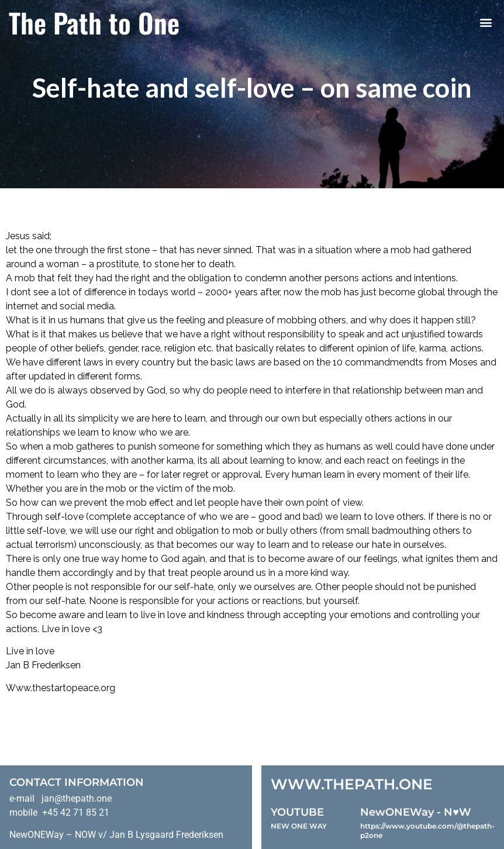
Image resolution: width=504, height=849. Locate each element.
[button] (486, 23)
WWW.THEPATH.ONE (352, 784)
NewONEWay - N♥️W (416, 812)
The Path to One (94, 22)
